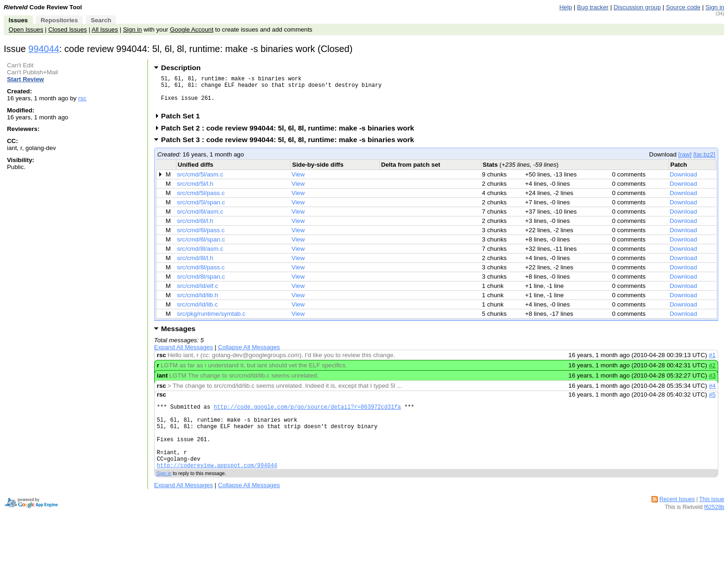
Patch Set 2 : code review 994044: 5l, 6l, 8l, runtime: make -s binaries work (291, 135)
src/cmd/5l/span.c (201, 209)
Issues (18, 20)
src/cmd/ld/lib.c (197, 311)
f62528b (714, 528)
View (298, 181)
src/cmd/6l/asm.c (200, 219)
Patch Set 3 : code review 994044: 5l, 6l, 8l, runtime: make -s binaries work (291, 147)
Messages (178, 336)
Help (566, 7)
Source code (683, 7)
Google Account (192, 29)
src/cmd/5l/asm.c (200, 181)
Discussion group (637, 7)
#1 (712, 362)
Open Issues (26, 29)
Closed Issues (68, 29)
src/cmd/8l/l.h (195, 265)
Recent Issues (677, 520)
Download (683, 181)
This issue (712, 520)
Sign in (715, 7)
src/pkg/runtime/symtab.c (211, 321)
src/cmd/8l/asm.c (200, 256)
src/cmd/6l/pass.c (201, 237)
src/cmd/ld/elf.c (197, 293)
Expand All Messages (184, 354)
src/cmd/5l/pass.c (201, 200)
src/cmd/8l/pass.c (201, 274)
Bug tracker (593, 7)
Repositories (59, 20)
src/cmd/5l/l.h (195, 191)
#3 (712, 382)
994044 (44, 49)
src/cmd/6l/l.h (195, 228)
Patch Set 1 (184, 123)
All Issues (105, 29)
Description (181, 68)
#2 (712, 372)
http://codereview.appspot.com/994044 (217, 486)
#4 (712, 393)
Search (101, 20)
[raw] (685, 161)
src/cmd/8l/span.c (201, 284)
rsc (82, 98)
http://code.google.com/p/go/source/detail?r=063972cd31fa (307, 415)
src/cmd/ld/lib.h (197, 302)
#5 (712, 401)
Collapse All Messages (249, 354)
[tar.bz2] (704, 161)
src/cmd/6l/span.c (201, 246)
